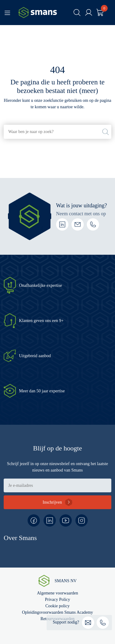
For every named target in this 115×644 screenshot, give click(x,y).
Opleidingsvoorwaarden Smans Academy (58, 612)
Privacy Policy (57, 600)
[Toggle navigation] (7, 13)
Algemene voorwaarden (57, 593)
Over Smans (20, 538)
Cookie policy (57, 606)
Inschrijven (52, 502)
